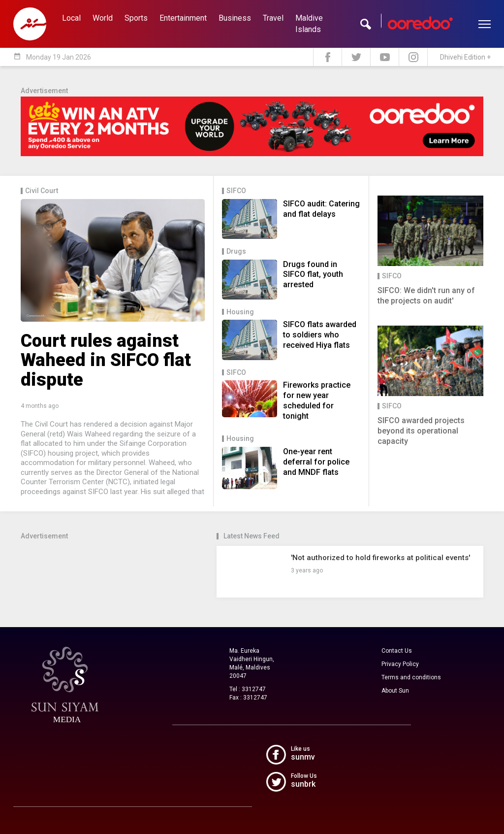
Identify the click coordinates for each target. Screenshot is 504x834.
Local (71, 18)
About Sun (395, 691)
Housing (240, 312)
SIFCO (236, 191)
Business (235, 18)
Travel (273, 18)
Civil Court (42, 191)
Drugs (236, 251)
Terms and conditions (411, 677)
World (103, 18)
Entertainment (183, 18)
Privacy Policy (400, 664)
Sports (136, 18)
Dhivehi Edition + (465, 57)
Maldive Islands (309, 24)
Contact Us (397, 651)
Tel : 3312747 (248, 689)
